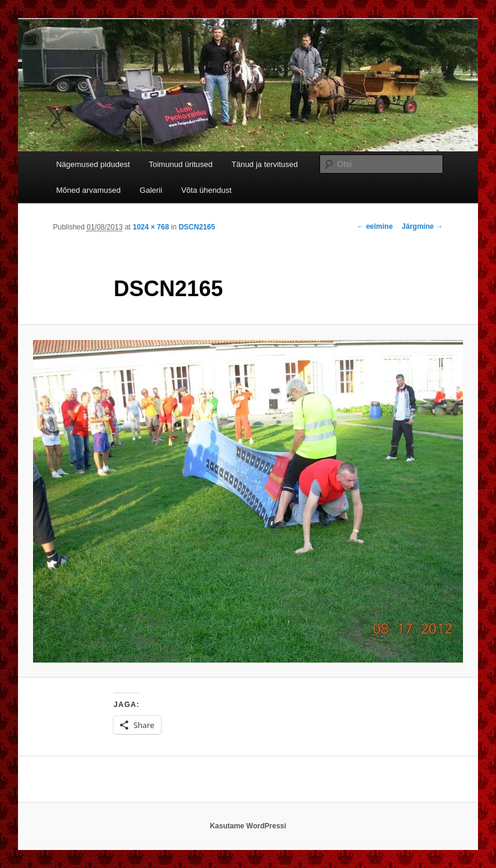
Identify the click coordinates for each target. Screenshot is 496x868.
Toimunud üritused (181, 164)
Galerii (151, 190)
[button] (248, 501)
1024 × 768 (151, 227)
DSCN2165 (197, 227)
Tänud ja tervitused (265, 164)
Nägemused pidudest (93, 164)
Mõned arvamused (88, 190)
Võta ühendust (207, 190)
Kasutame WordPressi (248, 826)
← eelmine (375, 226)
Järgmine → (422, 226)
